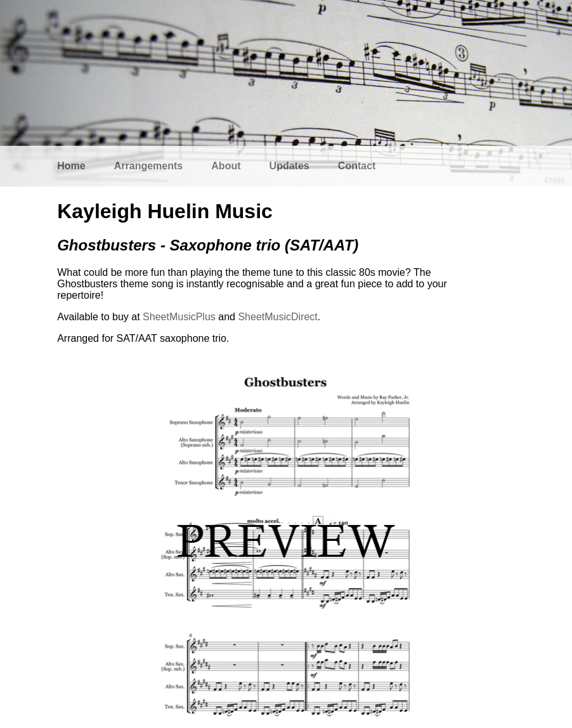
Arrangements (148, 166)
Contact (357, 166)
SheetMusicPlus (179, 317)
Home (71, 166)
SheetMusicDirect (277, 317)
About (226, 166)
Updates (289, 166)
